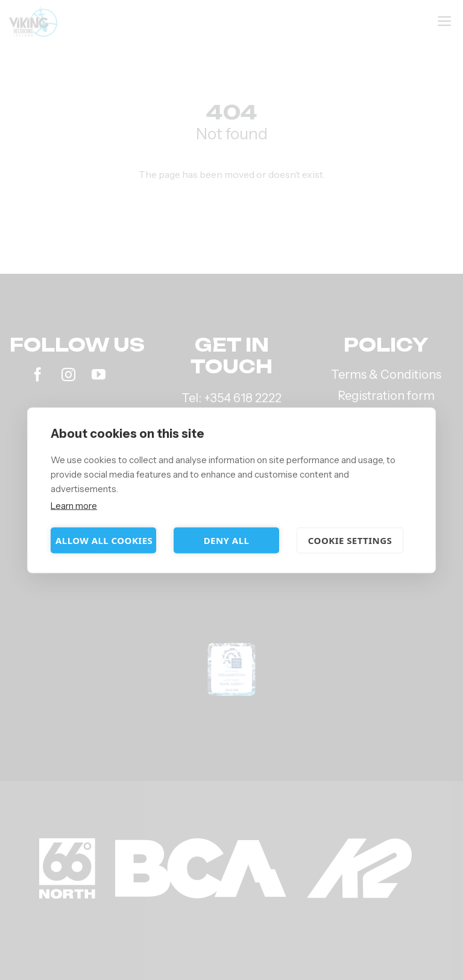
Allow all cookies (104, 540)
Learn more (74, 505)
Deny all (227, 540)
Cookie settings (350, 540)
